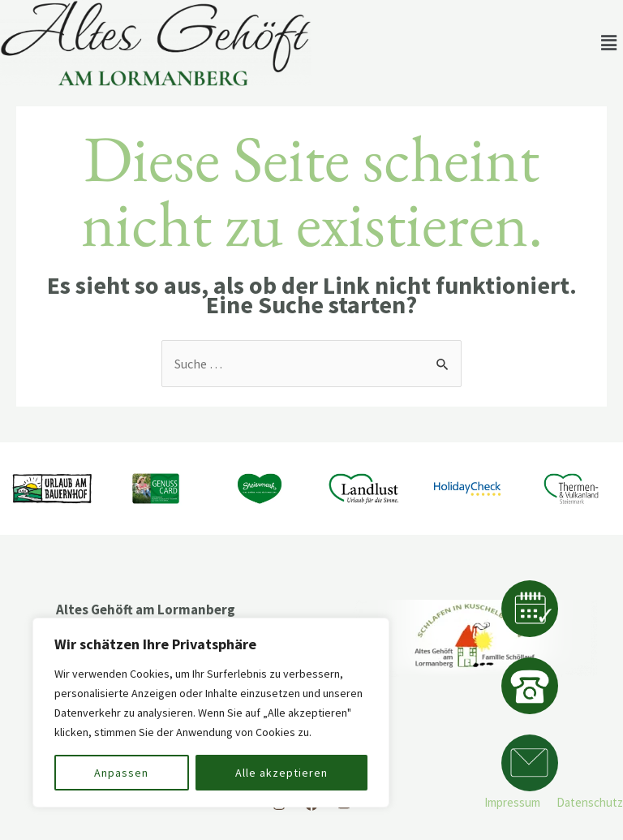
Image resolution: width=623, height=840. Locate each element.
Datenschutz (590, 802)
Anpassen (121, 773)
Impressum (512, 802)
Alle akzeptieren (281, 773)
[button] (609, 43)
